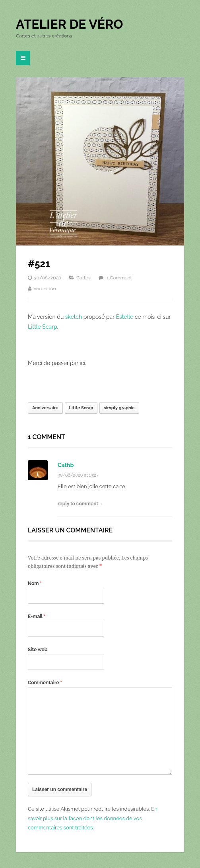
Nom (35, 583)
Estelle (124, 317)
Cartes (83, 278)
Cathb (66, 465)
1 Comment (119, 278)
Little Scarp (43, 327)
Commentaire (45, 683)
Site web (38, 650)
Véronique (45, 289)
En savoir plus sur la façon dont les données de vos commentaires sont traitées (93, 818)
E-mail (37, 617)
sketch (74, 317)
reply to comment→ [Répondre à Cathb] (80, 504)
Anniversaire (45, 408)
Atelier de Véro (69, 24)
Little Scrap (81, 408)
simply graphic (119, 408)
